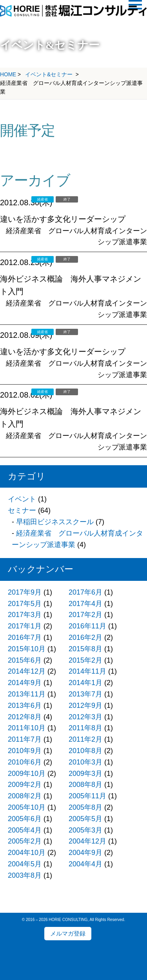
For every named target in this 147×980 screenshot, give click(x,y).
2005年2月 (25, 841)
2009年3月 (85, 774)
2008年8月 (85, 785)
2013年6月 (25, 706)
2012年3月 (85, 717)
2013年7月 (85, 694)
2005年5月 (85, 819)
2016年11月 (87, 626)
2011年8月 (85, 728)
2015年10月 (27, 649)
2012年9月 (85, 706)
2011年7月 (25, 739)
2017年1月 (25, 626)
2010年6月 (25, 762)
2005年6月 (25, 819)
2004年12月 (87, 841)
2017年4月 (85, 604)
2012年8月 (25, 717)
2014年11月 (87, 671)
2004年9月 (85, 853)
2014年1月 (85, 683)
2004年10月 (27, 853)
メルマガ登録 (68, 933)
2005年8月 (85, 807)
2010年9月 (25, 751)
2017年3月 (25, 615)
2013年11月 (27, 694)
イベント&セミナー (49, 75)
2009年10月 (27, 774)
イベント (22, 499)
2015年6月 (25, 660)
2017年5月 (25, 604)
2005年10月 (27, 807)
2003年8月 (25, 875)
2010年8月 (85, 751)
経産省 (43, 199)
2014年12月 (27, 671)
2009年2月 (25, 785)
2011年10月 (27, 728)
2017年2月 (85, 615)
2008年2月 (25, 796)
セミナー (22, 510)
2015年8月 (85, 649)
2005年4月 (25, 830)
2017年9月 (25, 592)
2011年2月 (85, 739)
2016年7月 (25, 637)
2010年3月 (85, 762)
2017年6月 (85, 592)
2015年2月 (85, 660)
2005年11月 (87, 796)
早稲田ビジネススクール (55, 522)
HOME (8, 75)
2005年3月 (85, 830)
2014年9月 (25, 683)
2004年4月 (85, 864)
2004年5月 (25, 864)
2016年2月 (85, 637)
